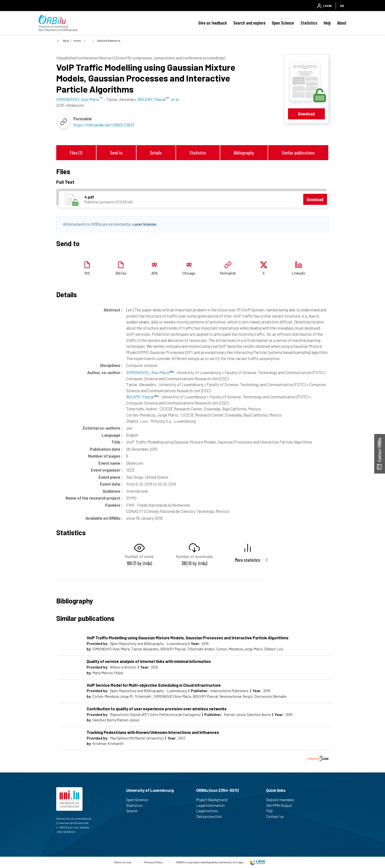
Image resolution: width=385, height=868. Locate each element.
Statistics (309, 23)
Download (306, 114)
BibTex (121, 273)
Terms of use (122, 862)
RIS (87, 273)
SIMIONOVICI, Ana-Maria (150, 372)
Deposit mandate (282, 800)
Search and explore (249, 23)
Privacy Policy (153, 862)
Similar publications (298, 153)
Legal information (213, 805)
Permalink (228, 273)
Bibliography (244, 153)
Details (156, 153)
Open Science (283, 23)
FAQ (271, 811)
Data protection (211, 816)
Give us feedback (213, 23)
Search (134, 811)
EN (342, 6)
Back (66, 41)
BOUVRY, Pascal (142, 397)
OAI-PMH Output (281, 805)
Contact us (277, 816)
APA (154, 273)
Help (327, 23)
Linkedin (299, 273)
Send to (116, 153)
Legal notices (209, 811)
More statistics (248, 560)
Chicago (189, 273)
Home (77, 41)
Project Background (214, 800)
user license (145, 224)
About (342, 23)
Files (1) (76, 153)
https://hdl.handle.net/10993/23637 (104, 125)
